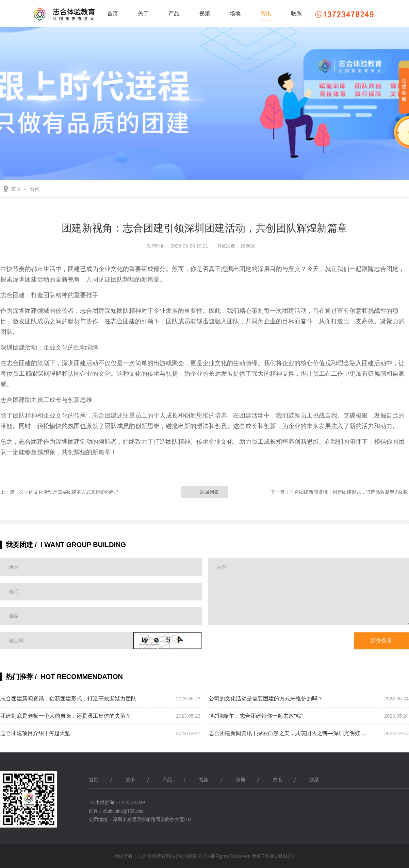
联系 (296, 13)
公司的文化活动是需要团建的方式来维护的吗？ (69, 492)
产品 (174, 13)
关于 (143, 13)
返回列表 (209, 492)
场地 (235, 13)
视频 (204, 13)
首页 (113, 13)
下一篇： (280, 492)
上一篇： (10, 492)
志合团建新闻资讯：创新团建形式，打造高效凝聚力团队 (349, 492)
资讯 (266, 13)
